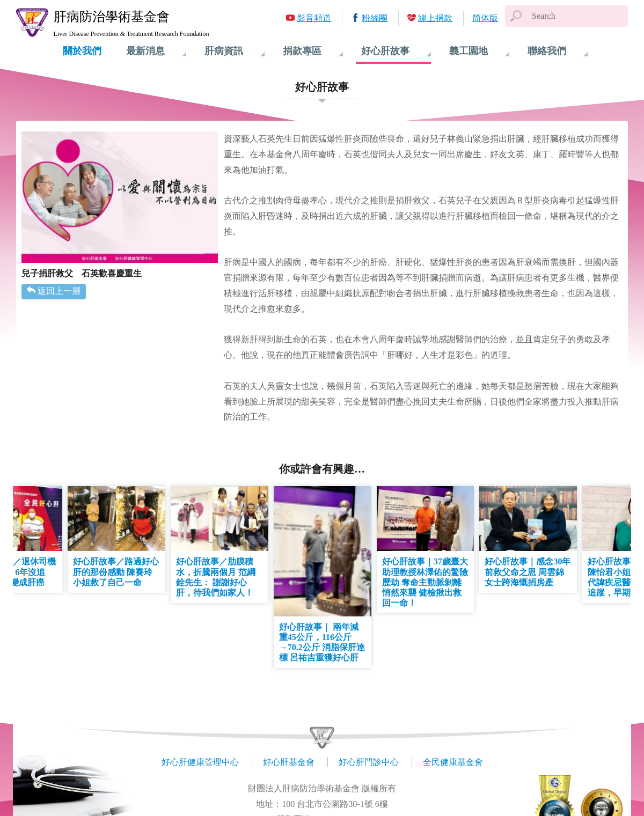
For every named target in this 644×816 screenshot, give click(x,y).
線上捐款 (435, 18)
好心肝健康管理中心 (200, 762)
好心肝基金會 (289, 762)
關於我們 (82, 51)
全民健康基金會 (453, 762)
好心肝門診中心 (369, 762)
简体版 (485, 18)
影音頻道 (314, 18)
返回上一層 (59, 291)
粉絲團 (375, 18)
